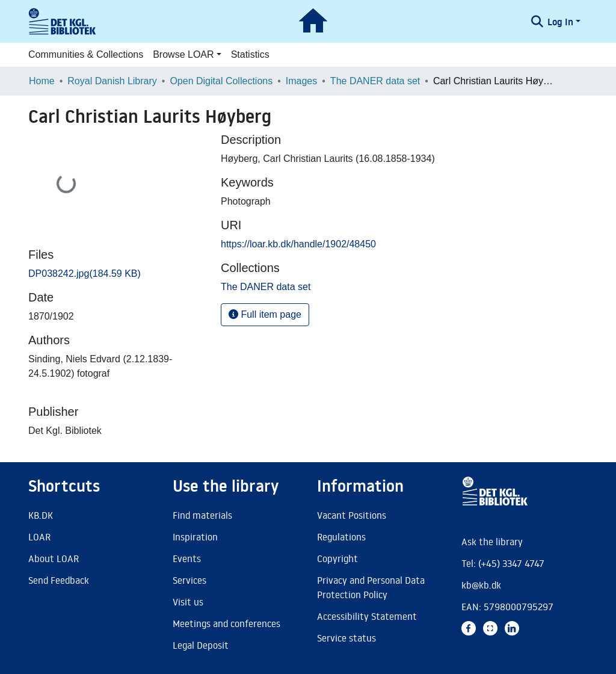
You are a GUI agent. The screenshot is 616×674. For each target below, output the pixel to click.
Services (189, 580)
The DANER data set (375, 81)
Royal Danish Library (112, 81)
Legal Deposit (201, 645)
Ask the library (492, 542)
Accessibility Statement (367, 616)
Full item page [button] (265, 314)
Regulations (341, 537)
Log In (560, 22)
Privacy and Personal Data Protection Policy (371, 587)
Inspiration (195, 537)
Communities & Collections (86, 54)
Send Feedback (59, 580)
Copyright (337, 558)
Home (42, 81)
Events (187, 558)
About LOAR (54, 558)
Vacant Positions (352, 515)
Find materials (202, 515)
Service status (346, 638)
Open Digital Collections (221, 81)
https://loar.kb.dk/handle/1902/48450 (298, 244)
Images (301, 81)
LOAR (39, 537)
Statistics (250, 54)
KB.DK (41, 515)
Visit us (188, 602)
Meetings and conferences (226, 623)
